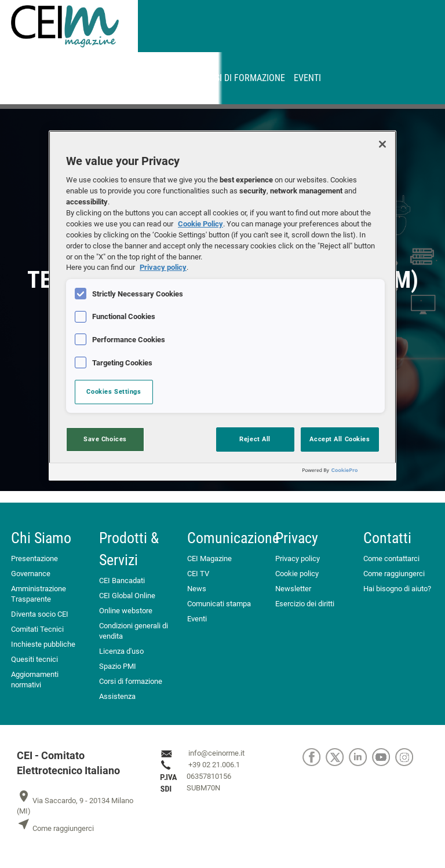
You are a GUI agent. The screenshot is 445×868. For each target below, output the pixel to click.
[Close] (382, 144)
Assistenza (117, 696)
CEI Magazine (209, 558)
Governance (31, 574)
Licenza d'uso (121, 651)
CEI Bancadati (122, 581)
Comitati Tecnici (37, 629)
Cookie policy (297, 574)
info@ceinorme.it (216, 753)
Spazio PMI (118, 666)
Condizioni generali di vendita (134, 631)
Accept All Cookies (340, 439)
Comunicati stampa (219, 604)
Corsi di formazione (242, 78)
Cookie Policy (200, 224)
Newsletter (293, 589)
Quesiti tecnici (34, 659)
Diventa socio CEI (40, 614)
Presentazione (34, 558)
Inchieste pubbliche (43, 644)
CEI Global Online (127, 596)
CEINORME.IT (50, 78)
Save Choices (105, 439)
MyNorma (104, 78)
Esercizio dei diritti (305, 604)
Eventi (307, 78)
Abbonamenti (162, 78)
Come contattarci (391, 558)
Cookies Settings (114, 391)
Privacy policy (298, 558)
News (197, 589)
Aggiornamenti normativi (35, 680)
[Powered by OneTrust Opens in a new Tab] (346, 473)
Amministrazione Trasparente (39, 594)
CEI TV (198, 574)
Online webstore (126, 611)
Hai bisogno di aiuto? (397, 589)
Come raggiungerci (394, 574)
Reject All (255, 439)
